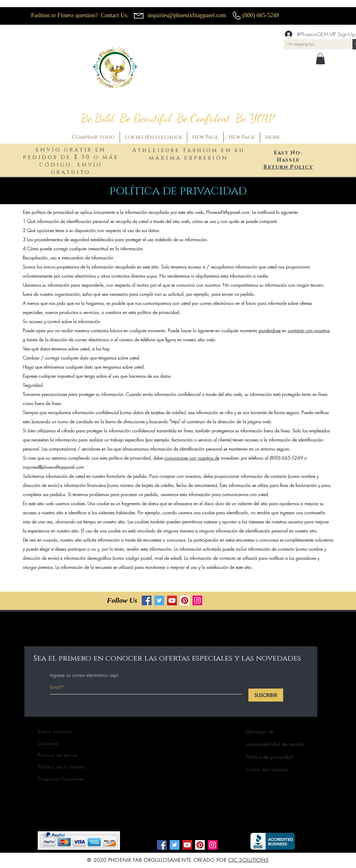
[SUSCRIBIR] (266, 695)
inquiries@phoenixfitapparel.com (187, 15)
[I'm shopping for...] (313, 44)
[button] (320, 59)
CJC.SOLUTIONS (248, 860)
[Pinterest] (185, 600)
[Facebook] (147, 600)
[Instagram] (197, 600)
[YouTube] (172, 600)
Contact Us (114, 15)
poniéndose (270, 330)
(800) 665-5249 (261, 15)
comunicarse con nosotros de (192, 458)
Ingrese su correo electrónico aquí (84, 675)
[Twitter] (159, 600)
